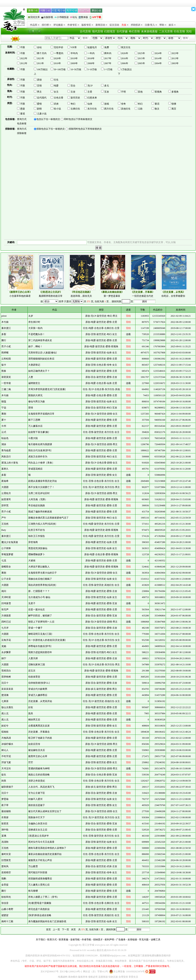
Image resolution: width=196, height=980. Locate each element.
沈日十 (5, 683)
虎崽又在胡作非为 (38, 457)
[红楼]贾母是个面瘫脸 (40, 903)
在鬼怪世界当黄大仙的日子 (43, 573)
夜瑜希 (5, 481)
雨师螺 (5, 353)
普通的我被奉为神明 (39, 768)
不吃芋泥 (6, 756)
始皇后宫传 (34, 744)
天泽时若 (6, 597)
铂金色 (5, 438)
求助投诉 (137, 25)
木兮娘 (5, 322)
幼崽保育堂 (34, 677)
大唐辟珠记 (34, 365)
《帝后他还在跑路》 (81, 292)
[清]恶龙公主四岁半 (39, 836)
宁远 (4, 408)
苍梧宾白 (6, 671)
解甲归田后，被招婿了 (40, 616)
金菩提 (5, 885)
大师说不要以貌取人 (39, 567)
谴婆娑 (5, 915)
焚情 (31, 408)
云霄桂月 (6, 493)
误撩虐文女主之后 (38, 830)
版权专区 (87, 25)
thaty (4, 530)
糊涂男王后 (34, 720)
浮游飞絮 (6, 762)
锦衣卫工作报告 (37, 536)
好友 (31, 707)
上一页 (56, 929)
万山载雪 (33, 866)
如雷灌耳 (6, 499)
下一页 (65, 929)
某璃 (4, 836)
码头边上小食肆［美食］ (41, 463)
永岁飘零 (6, 652)
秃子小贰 (6, 346)
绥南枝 (5, 732)
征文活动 (114, 25)
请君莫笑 (6, 377)
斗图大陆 (33, 438)
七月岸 (5, 628)
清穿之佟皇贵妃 (37, 781)
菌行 (4, 340)
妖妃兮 (5, 726)
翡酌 (4, 879)
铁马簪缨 (33, 891)
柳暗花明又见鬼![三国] (40, 634)
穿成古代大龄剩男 (38, 689)
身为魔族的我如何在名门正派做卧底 (47, 921)
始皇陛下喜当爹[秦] (39, 432)
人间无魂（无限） (38, 499)
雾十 (4, 420)
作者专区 (73, 25)
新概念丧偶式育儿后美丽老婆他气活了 (48, 518)
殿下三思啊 (34, 420)
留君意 (5, 824)
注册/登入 (151, 25)
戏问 (4, 591)
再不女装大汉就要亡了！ (41, 487)
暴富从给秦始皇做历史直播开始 (45, 854)
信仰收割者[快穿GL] (39, 683)
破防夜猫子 (7, 787)
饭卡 (4, 365)
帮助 (163, 25)
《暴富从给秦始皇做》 (112, 292)
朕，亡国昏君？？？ (39, 591)
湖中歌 (5, 830)
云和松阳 (6, 359)
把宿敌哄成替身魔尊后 (40, 879)
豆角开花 (6, 640)
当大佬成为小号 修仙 (39, 597)
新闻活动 (101, 25)
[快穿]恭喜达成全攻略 (40, 915)
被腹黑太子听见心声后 (40, 860)
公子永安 (6, 579)
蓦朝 (4, 414)
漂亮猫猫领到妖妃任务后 (41, 359)
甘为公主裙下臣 (37, 793)
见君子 (32, 603)
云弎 (4, 432)
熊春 (4, 371)
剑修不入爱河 (35, 799)
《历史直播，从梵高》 (173, 292)
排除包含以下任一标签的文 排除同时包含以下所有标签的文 (68, 129)
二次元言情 (166, 31)
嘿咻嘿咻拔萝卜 (37, 554)
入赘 (31, 377)
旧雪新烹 (6, 860)
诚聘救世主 (34, 383)
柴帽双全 (6, 567)
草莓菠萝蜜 (7, 554)
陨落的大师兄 (35, 395)
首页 (48, 929)
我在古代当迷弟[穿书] (40, 450)
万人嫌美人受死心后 (39, 885)
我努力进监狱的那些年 (40, 652)
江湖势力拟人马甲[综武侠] (42, 524)
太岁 (31, 316)
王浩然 (5, 524)
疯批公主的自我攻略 (39, 775)
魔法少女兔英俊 (10, 542)
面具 (31, 713)
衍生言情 (179, 31)
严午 (4, 518)
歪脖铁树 (6, 677)
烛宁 (4, 658)
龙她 (4, 646)
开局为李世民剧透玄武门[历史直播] (47, 389)
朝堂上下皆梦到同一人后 (41, 622)
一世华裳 (6, 383)
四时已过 (6, 622)
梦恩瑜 (5, 799)
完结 (189, 31)
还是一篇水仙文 (37, 609)
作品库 (35, 25)
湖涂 (4, 444)
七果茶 (5, 701)
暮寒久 (5, 469)
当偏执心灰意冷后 (38, 824)
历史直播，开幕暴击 (39, 732)
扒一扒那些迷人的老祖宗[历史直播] (47, 640)
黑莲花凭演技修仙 (38, 548)
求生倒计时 (34, 322)
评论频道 (59, 25)
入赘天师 (33, 658)
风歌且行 (6, 457)
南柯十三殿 (7, 921)
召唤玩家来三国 (37, 665)
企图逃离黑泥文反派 (39, 726)
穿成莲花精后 (35, 469)
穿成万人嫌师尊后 (38, 695)
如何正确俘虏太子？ (39, 371)
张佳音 (5, 903)
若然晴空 (6, 872)
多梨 (4, 334)
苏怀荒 (5, 505)
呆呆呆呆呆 (7, 689)
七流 (4, 561)
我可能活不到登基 (38, 872)
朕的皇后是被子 (37, 805)
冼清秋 (5, 842)
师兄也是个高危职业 (39, 909)
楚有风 (5, 866)
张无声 (5, 609)
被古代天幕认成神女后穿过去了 (45, 811)
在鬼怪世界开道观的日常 (41, 414)
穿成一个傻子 (35, 628)
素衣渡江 (6, 328)
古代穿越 (122, 31)
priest (4, 316)
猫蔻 (4, 402)
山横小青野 (7, 909)
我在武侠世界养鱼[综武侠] (42, 585)
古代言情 (85, 31)
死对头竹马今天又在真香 (41, 842)
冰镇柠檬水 (7, 744)
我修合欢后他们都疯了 (40, 579)
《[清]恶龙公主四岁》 (51, 292)
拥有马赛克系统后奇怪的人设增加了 (47, 848)
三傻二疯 (6, 389)
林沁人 (5, 750)
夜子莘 (5, 805)
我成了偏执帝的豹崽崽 (40, 512)
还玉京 (32, 671)
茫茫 (31, 762)
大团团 (5, 487)
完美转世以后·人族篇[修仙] (42, 353)
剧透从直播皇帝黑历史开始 (43, 481)
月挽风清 (6, 738)
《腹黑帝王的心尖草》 (20, 292)
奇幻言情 (134, 31)
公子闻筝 (6, 548)
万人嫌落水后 (35, 426)
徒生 (4, 775)
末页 (73, 929)
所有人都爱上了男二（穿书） (44, 897)
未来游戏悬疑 (149, 31)
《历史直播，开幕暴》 (143, 292)
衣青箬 (5, 817)
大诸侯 (32, 561)
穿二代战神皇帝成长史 (40, 340)
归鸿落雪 (6, 603)
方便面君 (6, 616)
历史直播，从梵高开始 (40, 701)
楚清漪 (5, 695)
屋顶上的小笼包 (10, 463)
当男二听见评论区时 (39, 493)
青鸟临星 (6, 450)
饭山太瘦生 (7, 707)
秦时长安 (6, 854)
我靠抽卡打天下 (37, 817)
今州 (4, 426)
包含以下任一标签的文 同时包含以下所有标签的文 (63, 119)
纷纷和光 (6, 897)
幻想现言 (110, 31)
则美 (4, 781)
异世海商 (33, 542)
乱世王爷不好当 (37, 530)
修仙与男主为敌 (37, 402)
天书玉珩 (6, 768)
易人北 (5, 713)
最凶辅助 (6, 811)
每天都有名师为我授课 (40, 444)
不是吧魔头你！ (37, 334)
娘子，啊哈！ (35, 346)
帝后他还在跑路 (37, 505)
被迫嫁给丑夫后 (37, 750)
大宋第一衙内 (35, 328)
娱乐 (172, 25)
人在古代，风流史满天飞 (41, 787)
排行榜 (46, 25)
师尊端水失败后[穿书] (40, 646)
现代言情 (98, 31)
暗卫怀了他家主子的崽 (40, 738)
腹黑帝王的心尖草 (38, 756)
